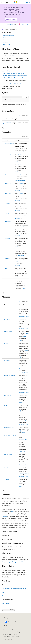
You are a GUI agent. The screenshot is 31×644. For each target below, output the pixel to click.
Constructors (7, 40)
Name (6, 268)
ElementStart (8, 193)
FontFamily (7, 203)
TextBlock (5, 592)
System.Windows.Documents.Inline (14, 78)
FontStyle (7, 230)
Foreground (8, 250)
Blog (4, 632)
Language (7, 258)
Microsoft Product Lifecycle (12, 11)
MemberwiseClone (9, 427)
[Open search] (24, 2)
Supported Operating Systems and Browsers (15, 562)
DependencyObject (20, 180)
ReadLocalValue (8, 454)
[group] (15, 100)
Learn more (17, 56)
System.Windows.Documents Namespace (10, 24)
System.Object (6, 71)
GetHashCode (8, 396)
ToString (6, 480)
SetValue (7, 468)
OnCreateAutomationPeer (11, 436)
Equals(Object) (8, 331)
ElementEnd (8, 183)
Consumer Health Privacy (10, 634)
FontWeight (7, 238)
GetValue (7, 414)
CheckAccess (8, 308)
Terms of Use (7, 637)
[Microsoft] (16, 2)
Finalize (6, 343)
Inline (18, 287)
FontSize (7, 213)
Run (3, 596)
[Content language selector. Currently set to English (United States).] (11, 618)
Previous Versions (16, 630)
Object (27, 333)
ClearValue (7, 320)
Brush (25, 250)
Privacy (18, 632)
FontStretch (8, 222)
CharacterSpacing (9, 143)
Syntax (5, 38)
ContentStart (8, 165)
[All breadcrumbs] (3, 24)
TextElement (21, 152)
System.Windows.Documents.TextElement (15, 76)
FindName (7, 360)
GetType (6, 406)
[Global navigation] (2, 2)
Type (25, 406)
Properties (6, 42)
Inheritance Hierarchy (9, 36)
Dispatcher (7, 175)
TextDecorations (9, 280)
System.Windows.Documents (18, 84)
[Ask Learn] (20, 24)
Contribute (11, 632)
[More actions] (28, 24)
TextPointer (21, 155)
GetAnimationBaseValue (10, 375)
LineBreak (8, 122)
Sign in (28, 2)
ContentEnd (8, 155)
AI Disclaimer (7, 630)
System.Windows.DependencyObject (13, 73)
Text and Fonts (6, 603)
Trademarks (15, 637)
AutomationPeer (23, 439)
